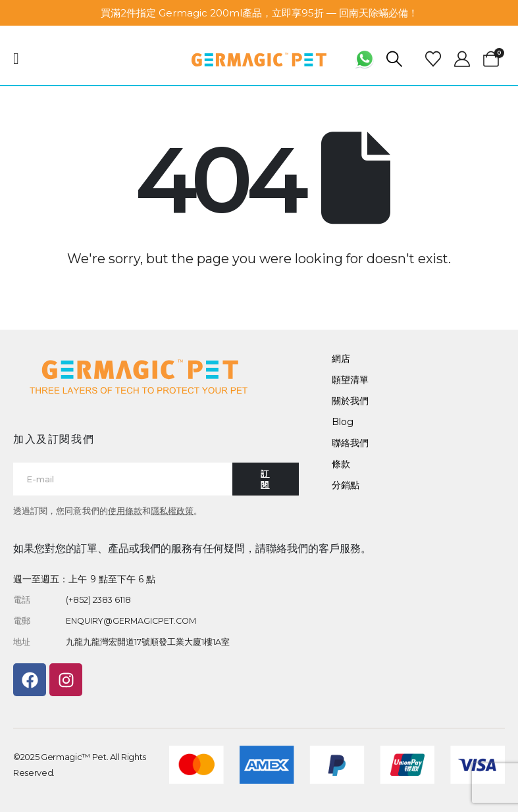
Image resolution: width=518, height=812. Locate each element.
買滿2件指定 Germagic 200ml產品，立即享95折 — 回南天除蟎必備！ (259, 13)
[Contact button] (266, 479)
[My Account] (462, 59)
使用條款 (125, 511)
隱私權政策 (172, 511)
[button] (395, 59)
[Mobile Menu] (20, 59)
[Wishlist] (433, 59)
